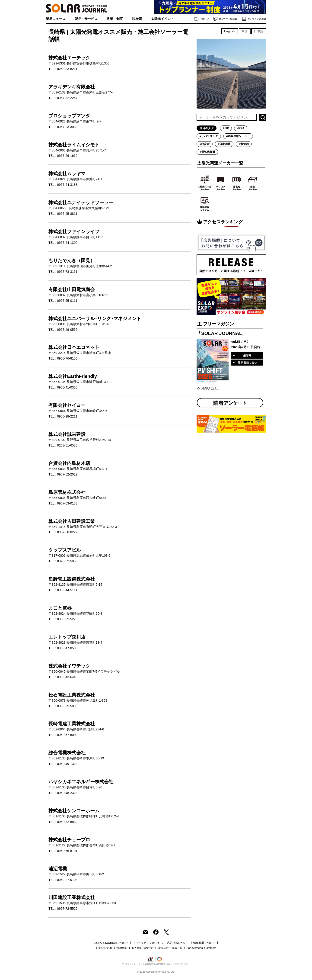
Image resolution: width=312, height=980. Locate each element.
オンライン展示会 (254, 19)
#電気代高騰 (207, 152)
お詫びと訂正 (210, 388)
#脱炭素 (205, 144)
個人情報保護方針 (143, 948)
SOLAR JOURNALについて (111, 943)
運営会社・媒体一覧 (170, 948)
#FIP (226, 128)
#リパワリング (209, 136)
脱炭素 (137, 19)
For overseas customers (202, 948)
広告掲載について (178, 943)
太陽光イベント (162, 19)
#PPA (241, 128)
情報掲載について (204, 943)
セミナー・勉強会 (225, 19)
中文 (245, 31)
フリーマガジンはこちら (148, 943)
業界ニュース (56, 19)
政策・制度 (115, 19)
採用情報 (122, 948)
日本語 (259, 31)
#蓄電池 (244, 144)
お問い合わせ (104, 948)
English (230, 31)
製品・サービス (86, 19)
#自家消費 (224, 144)
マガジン (201, 19)
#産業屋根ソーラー (238, 136)
